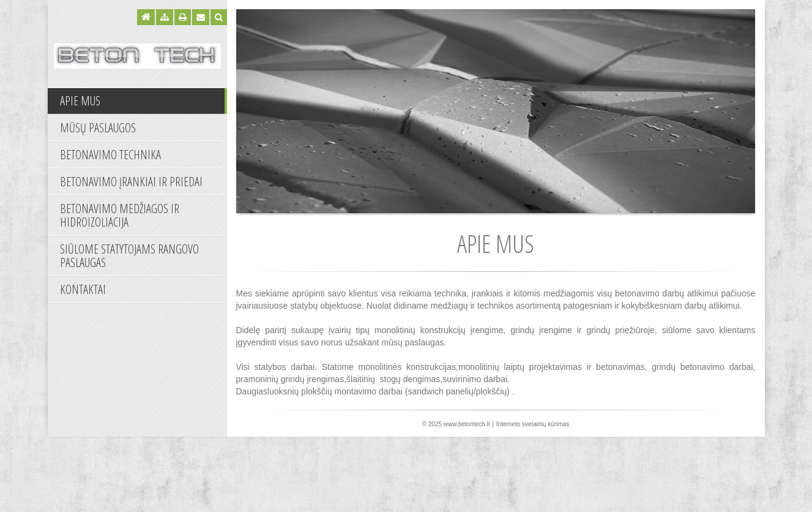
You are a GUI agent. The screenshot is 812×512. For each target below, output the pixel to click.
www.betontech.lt (467, 424)
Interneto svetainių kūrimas (533, 424)
